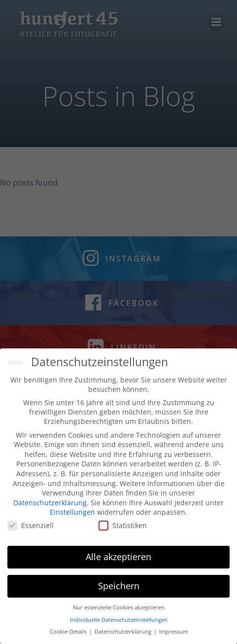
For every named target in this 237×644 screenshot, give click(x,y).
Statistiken (123, 528)
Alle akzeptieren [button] (118, 559)
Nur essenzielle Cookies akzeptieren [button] (119, 610)
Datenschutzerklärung (50, 505)
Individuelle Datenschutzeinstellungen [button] (119, 622)
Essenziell (31, 528)
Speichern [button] (119, 588)
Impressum (173, 634)
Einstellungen (72, 514)
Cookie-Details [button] (69, 634)
